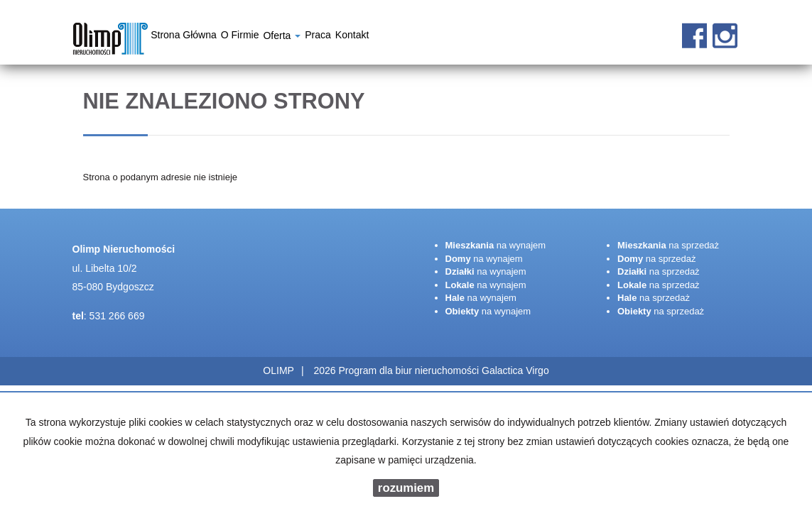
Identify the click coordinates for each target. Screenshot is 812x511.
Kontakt (352, 37)
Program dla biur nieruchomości (410, 370)
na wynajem (496, 245)
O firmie (240, 37)
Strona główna (184, 37)
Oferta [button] (282, 37)
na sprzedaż (668, 245)
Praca (318, 37)
